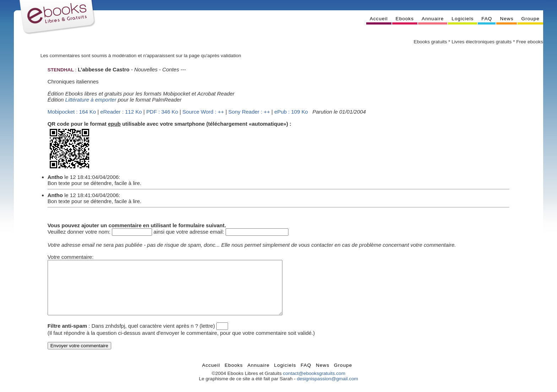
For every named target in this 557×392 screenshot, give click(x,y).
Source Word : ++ (203, 112)
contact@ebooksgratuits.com (314, 384)
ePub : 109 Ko (291, 112)
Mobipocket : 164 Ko (72, 112)
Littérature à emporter (91, 100)
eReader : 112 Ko (121, 112)
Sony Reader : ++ (249, 112)
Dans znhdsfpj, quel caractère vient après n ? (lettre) (153, 336)
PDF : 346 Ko (162, 112)
